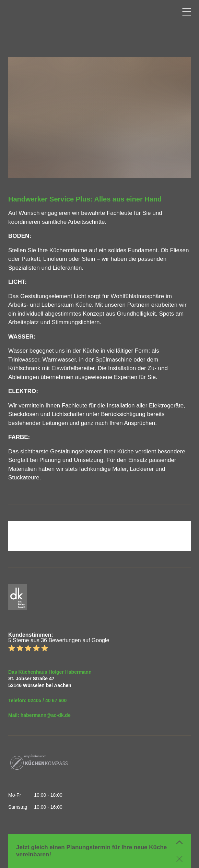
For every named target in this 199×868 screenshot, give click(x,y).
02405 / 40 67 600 (47, 700)
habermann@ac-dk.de (46, 715)
